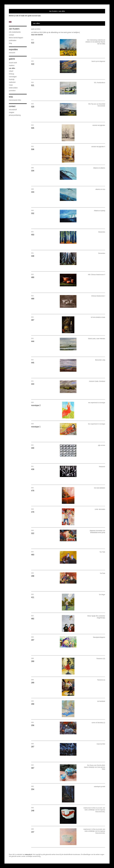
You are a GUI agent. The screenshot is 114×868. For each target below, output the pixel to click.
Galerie (12, 59)
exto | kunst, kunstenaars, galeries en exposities (15, 11)
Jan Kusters (53, 11)
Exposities (13, 49)
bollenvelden (13, 88)
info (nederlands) (15, 32)
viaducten (12, 82)
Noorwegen (13, 77)
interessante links (15, 100)
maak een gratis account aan (31, 16)
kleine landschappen (16, 38)
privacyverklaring (15, 115)
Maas (11, 85)
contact (11, 35)
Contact (12, 106)
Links (11, 97)
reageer (12, 112)
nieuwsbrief (13, 110)
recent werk (13, 63)
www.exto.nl (29, 854)
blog (10, 43)
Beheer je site (14, 16)
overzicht (12, 53)
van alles (12, 68)
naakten (12, 65)
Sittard (11, 71)
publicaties (13, 40)
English (10, 22)
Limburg (11, 74)
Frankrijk (12, 79)
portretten (12, 91)
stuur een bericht (37, 35)
